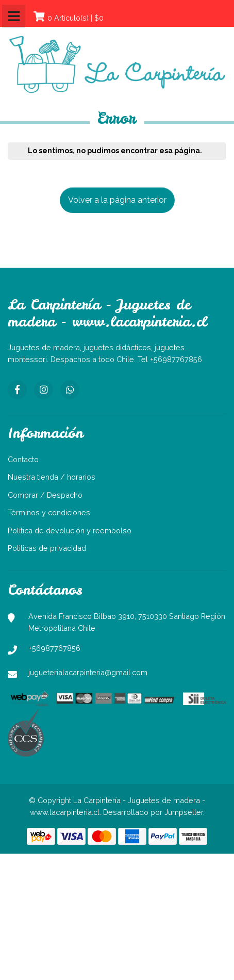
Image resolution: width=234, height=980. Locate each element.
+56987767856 (54, 648)
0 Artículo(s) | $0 (76, 18)
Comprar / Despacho (45, 495)
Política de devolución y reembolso (70, 530)
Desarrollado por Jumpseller (153, 812)
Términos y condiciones (49, 512)
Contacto (23, 459)
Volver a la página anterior (117, 200)
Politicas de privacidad (47, 548)
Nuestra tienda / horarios (52, 477)
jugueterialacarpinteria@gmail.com (88, 672)
